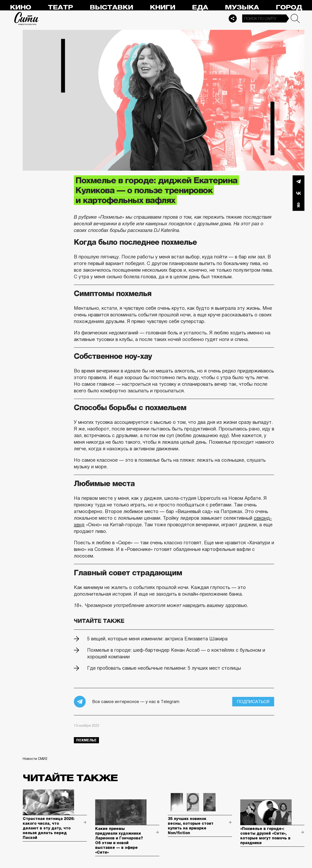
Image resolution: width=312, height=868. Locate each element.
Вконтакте (299, 193)
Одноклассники (299, 205)
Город (289, 7)
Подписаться (253, 702)
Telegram (299, 181)
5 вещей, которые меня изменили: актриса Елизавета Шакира (157, 639)
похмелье (86, 740)
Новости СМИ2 (35, 759)
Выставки (111, 7)
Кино (20, 7)
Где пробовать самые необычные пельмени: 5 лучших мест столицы (164, 668)
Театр (60, 7)
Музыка (242, 7)
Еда (200, 7)
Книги (163, 7)
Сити (27, 18)
